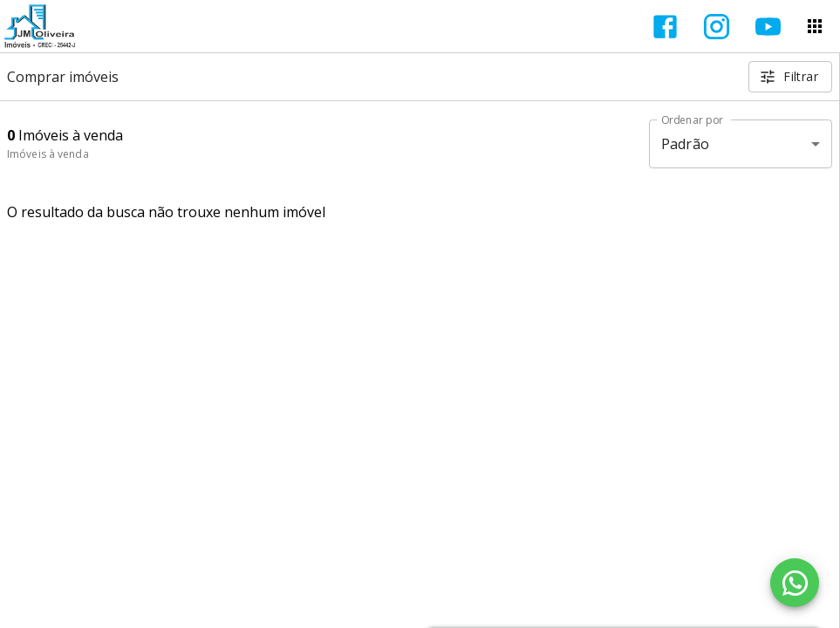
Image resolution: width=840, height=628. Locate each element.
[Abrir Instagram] (717, 27)
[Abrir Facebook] (665, 27)
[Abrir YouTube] (768, 27)
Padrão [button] (685, 144)
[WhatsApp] (795, 583)
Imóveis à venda (48, 154)
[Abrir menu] (815, 26)
